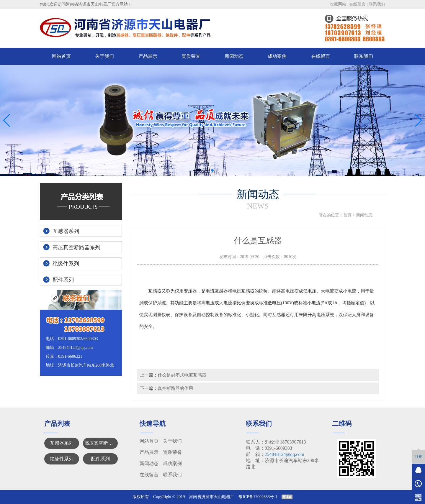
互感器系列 (62, 443)
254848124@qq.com (285, 454)
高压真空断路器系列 (101, 443)
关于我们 (104, 56)
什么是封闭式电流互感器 (182, 375)
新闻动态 (234, 56)
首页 (347, 215)
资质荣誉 (191, 56)
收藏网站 (338, 4)
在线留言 (357, 4)
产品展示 (148, 56)
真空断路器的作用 (175, 388)
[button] (208, 170)
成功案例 (277, 56)
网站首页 (61, 56)
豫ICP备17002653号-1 (258, 497)
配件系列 (100, 459)
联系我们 (377, 4)
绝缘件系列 (62, 459)
